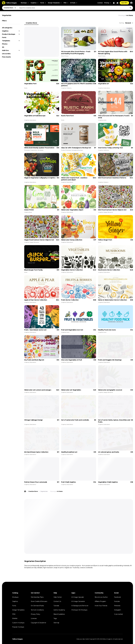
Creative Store (31, 23)
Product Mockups (9, 34)
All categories (7, 28)
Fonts (4, 37)
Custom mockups (18, 623)
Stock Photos (65, 56)
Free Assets (6, 57)
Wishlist (15, 618)
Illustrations (107, 88)
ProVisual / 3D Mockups (79, 610)
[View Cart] (114, 3)
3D (3, 47)
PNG (14, 614)
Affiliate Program (100, 601)
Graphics (5, 31)
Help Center (58, 597)
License (100, 3)
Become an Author (101, 597)
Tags (55, 618)
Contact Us (57, 601)
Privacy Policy (35, 614)
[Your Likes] (117, 3)
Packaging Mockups (77, 150)
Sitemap (56, 623)
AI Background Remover (80, 606)
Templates (6, 41)
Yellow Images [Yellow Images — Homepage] (17, 639)
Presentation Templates (37, 150)
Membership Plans (37, 597)
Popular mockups (18, 627)
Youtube (117, 601)
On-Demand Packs (37, 606)
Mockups (15, 597)
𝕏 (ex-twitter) (118, 614)
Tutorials (56, 606)
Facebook (117, 597)
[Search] (131, 8)
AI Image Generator (78, 601)
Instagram (118, 610)
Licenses (34, 618)
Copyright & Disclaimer (38, 623)
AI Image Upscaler (78, 597)
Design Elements (108, 212)
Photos (5, 44)
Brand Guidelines (59, 614)
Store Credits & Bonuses (39, 601)
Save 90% (124, 3)
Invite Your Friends (101, 606)
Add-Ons (5, 50)
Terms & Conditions (37, 610)
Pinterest (117, 606)
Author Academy (59, 610)
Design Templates (18, 610)
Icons (105, 120)
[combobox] (75, 8)
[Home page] (25, 491)
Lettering (106, 150)
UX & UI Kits (6, 54)
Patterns (69, 88)
